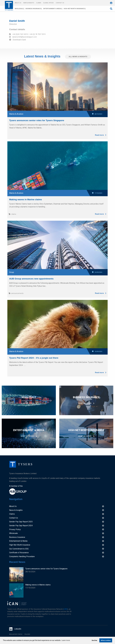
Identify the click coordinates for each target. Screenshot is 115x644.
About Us (18, 3)
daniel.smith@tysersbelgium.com (23, 37)
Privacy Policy (15, 529)
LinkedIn (15, 629)
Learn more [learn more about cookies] (66, 640)
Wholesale (19, 9)
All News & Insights (78, 57)
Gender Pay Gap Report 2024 (21, 526)
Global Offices (48, 3)
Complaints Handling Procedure (22, 556)
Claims (39, 3)
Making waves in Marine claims (26, 199)
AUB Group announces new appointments (31, 278)
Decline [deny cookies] (94, 640)
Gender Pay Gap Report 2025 (21, 522)
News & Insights (29, 3)
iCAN (66, 609)
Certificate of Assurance (19, 553)
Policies (27, 634)
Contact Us (60, 3)
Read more (101, 134)
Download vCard (17, 40)
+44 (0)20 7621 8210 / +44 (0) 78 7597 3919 (27, 34)
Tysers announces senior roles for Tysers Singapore (37, 120)
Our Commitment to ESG (19, 549)
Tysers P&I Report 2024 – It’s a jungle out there (34, 357)
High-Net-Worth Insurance (74, 9)
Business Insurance (33, 9)
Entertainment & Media (52, 9)
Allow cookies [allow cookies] (106, 640)
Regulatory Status (16, 634)
